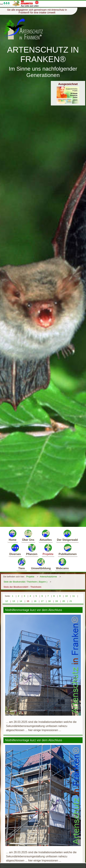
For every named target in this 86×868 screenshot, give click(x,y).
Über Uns (28, 535)
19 (56, 601)
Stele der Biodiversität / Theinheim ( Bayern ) (25, 582)
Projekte (48, 549)
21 (71, 601)
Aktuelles (46, 535)
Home (13, 535)
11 (73, 596)
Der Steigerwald (67, 535)
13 (14, 601)
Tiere (22, 564)
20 (64, 601)
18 (49, 601)
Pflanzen (32, 549)
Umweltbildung (41, 564)
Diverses (15, 549)
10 (66, 596)
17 (42, 601)
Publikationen (68, 549)
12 (7, 601)
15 (28, 601)
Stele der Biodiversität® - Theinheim (22, 587)
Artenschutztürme (48, 577)
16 (35, 601)
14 (21, 601)
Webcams (62, 564)
